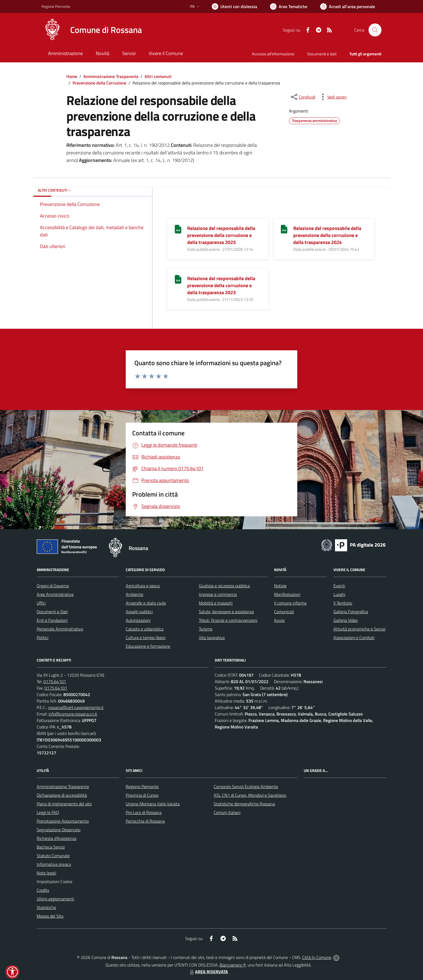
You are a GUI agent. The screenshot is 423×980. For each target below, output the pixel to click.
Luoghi (339, 594)
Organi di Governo (53, 586)
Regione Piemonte (142, 786)
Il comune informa (290, 603)
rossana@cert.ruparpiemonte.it (76, 707)
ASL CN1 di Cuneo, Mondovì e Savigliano (250, 795)
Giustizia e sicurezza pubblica (224, 586)
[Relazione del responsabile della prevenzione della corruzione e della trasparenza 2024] (284, 228)
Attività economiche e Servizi (359, 629)
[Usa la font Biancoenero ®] (234, 6)
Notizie (280, 586)
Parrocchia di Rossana (145, 821)
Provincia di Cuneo (142, 795)
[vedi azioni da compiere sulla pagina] (333, 97)
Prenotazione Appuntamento (63, 821)
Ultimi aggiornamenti (55, 899)
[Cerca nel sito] (375, 30)
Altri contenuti (158, 76)
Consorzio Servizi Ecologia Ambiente (246, 786)
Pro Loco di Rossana (144, 812)
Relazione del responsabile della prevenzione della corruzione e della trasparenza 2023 (221, 285)
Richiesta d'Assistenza (57, 838)
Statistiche (46, 907)
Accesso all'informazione (273, 54)
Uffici (41, 603)
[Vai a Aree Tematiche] (289, 6)
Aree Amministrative (55, 594)
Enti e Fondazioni (52, 620)
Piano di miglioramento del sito (64, 804)
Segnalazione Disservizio (59, 830)
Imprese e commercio (218, 594)
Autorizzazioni (138, 620)
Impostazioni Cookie (54, 881)
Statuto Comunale (53, 856)
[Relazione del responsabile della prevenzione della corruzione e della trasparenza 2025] (178, 228)
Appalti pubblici (139, 612)
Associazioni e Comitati (354, 637)
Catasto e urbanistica (145, 629)
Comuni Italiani (227, 812)
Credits (43, 890)
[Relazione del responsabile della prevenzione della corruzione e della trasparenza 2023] (178, 279)
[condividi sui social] (303, 97)
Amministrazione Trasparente (111, 76)
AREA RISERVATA (208, 972)
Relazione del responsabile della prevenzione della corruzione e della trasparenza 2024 (327, 235)
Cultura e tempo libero (146, 637)
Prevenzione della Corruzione (99, 83)
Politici (42, 637)
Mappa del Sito (50, 916)
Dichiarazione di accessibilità (62, 795)
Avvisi (279, 620)
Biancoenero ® (233, 965)
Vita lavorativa (212, 637)
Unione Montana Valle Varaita (153, 804)
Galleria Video (346, 620)
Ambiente (134, 594)
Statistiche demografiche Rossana (244, 804)
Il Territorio (343, 603)
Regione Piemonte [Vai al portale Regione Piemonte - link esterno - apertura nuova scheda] (56, 6)
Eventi (339, 586)
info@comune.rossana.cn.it (73, 714)
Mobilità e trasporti (216, 603)
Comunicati (284, 612)
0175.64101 (55, 681)
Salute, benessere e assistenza (226, 612)
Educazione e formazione (148, 646)
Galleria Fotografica (351, 612)
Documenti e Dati (52, 612)
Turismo (206, 629)
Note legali (46, 873)
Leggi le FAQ (48, 812)
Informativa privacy (54, 864)
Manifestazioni (287, 594)
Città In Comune (317, 957)
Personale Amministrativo (60, 629)
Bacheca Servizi (51, 847)
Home (72, 76)
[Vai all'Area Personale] (348, 6)
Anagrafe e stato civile (146, 603)
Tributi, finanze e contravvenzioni (228, 620)
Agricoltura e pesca (143, 586)
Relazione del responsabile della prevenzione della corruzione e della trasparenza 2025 (221, 235)
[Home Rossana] (92, 30)
